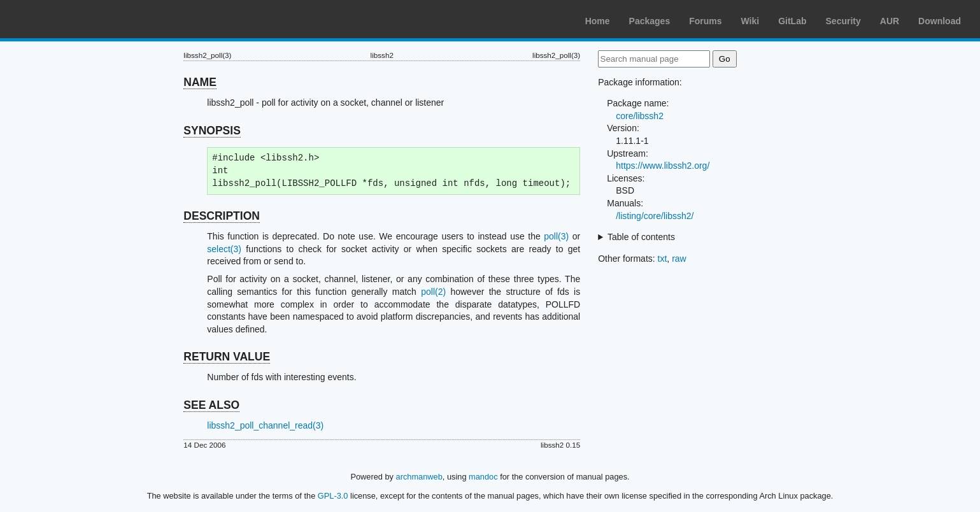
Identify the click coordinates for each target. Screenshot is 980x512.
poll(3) (556, 236)
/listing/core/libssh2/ (655, 216)
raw (679, 259)
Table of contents (641, 237)
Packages (650, 21)
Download (940, 21)
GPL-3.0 (333, 496)
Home (598, 21)
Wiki (750, 21)
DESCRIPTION (222, 216)
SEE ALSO (211, 405)
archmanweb (419, 477)
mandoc (483, 477)
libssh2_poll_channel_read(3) (265, 425)
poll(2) (433, 292)
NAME (200, 82)
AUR (890, 21)
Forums (705, 21)
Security (843, 21)
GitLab (792, 21)
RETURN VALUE (227, 357)
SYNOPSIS (212, 131)
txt (663, 259)
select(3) (224, 249)
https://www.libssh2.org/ (663, 166)
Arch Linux (70, 19)
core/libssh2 (640, 116)
